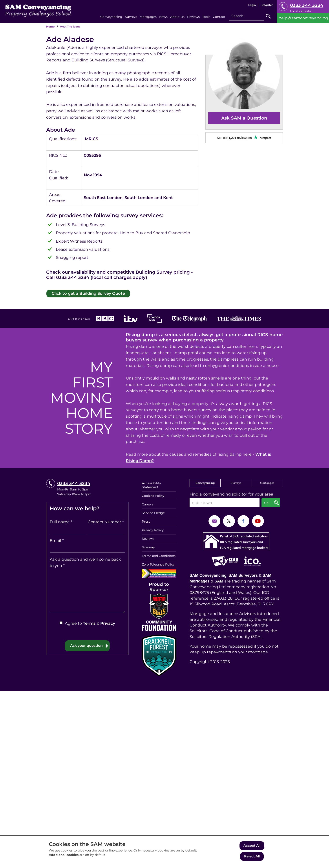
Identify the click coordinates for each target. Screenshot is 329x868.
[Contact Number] (106, 529)
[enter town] (225, 502)
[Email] (87, 548)
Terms (89, 623)
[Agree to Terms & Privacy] (61, 622)
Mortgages (267, 482)
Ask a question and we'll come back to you (85, 562)
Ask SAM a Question (244, 118)
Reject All (252, 857)
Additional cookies (64, 856)
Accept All (252, 847)
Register (267, 5)
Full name (61, 521)
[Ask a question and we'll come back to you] (87, 590)
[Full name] (68, 529)
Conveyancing (205, 482)
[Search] (246, 16)
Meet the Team (70, 27)
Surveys (236, 482)
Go (268, 16)
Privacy (108, 623)
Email (57, 540)
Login (252, 5)
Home (50, 27)
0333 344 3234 (307, 5)
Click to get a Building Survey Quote (84, 293)
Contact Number (106, 521)
